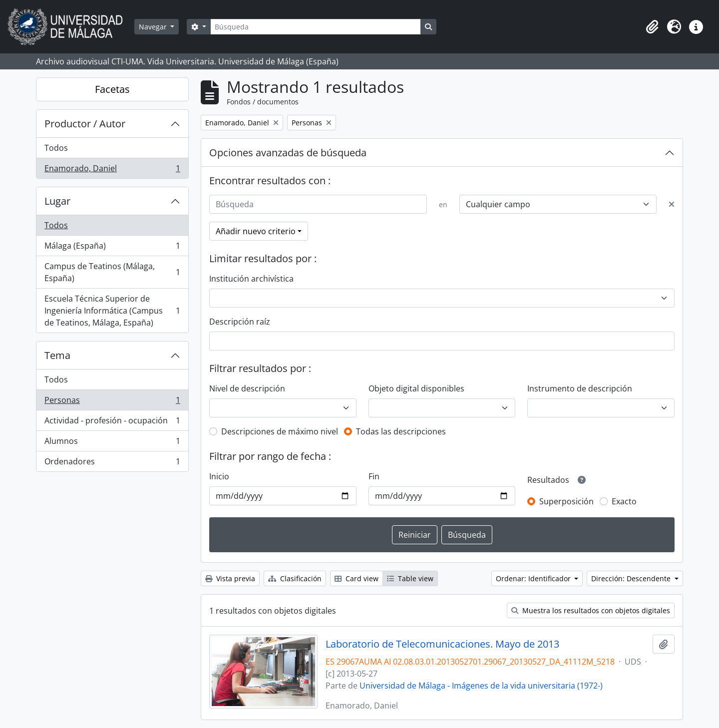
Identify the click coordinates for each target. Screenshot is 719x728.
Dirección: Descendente (632, 578)
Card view (357, 578)
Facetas (112, 89)
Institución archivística (251, 279)
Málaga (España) (112, 248)
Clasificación (295, 578)
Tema (57, 355)
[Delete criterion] (672, 204)
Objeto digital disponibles (416, 388)
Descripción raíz (240, 322)
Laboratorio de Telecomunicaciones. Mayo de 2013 (442, 644)
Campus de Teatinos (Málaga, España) (112, 272)
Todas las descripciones (401, 431)
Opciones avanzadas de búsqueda (288, 153)
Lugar (57, 201)
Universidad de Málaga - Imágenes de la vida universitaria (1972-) (481, 686)
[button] (652, 27)
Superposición (566, 501)
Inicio (219, 476)
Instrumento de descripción (580, 388)
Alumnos (112, 443)
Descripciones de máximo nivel (280, 431)
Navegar (154, 27)
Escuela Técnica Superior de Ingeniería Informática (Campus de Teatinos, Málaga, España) (112, 311)
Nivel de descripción (247, 388)
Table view (410, 578)
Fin (374, 476)
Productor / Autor (85, 124)
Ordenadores (112, 463)
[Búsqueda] (316, 27)
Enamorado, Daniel (112, 170)
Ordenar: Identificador (534, 578)
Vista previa (230, 578)
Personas (112, 402)
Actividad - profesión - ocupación (112, 423)
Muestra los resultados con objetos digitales (591, 610)
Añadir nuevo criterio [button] (256, 231)
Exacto (624, 501)
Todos (56, 148)
